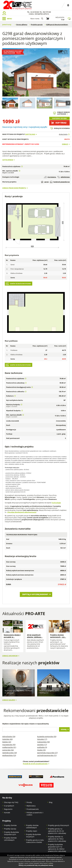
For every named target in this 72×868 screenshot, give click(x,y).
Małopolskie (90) (43, 742)
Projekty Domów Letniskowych (10, 839)
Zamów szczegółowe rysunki (20, 284)
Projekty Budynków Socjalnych (33, 835)
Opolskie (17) (42, 745)
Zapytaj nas (30, 134)
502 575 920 (47, 12)
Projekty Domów (10, 825)
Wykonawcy (31, 806)
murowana (50, 177)
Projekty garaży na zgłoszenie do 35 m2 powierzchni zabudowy (57, 831)
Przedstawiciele (33, 809)
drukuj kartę (63, 134)
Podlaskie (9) (42, 747)
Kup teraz (61, 123)
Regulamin (8, 809)
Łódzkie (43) (7, 742)
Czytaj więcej (8, 160)
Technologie (56, 503)
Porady (29, 802)
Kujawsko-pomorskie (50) (47, 736)
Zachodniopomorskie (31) (47, 755)
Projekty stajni (32, 831)
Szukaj (64, 729)
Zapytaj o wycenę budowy (35, 594)
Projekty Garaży (10, 829)
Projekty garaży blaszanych (59, 825)
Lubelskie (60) (7, 739)
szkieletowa (63, 177)
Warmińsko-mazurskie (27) (47, 753)
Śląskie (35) (41, 750)
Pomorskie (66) (8, 750)
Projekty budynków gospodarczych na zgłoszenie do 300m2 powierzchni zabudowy (57, 848)
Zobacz (65, 144)
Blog (51, 802)
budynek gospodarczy (60, 182)
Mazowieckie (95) (9, 745)
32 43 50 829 (35, 12)
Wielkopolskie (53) (9, 755)
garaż (45, 182)
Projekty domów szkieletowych (32, 826)
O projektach (9, 806)
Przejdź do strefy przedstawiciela (35, 764)
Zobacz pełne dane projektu (14, 188)
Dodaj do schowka (62, 128)
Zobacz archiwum (10, 656)
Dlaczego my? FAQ (11, 802)
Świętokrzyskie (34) (10, 753)
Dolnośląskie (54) (9, 736)
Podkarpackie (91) (9, 747)
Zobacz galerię (9, 700)
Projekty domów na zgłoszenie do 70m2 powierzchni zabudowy (57, 839)
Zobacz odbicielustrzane (63, 113)
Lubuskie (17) (42, 739)
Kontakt (7, 813)
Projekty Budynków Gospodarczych (11, 833)
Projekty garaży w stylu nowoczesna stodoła (35, 841)
